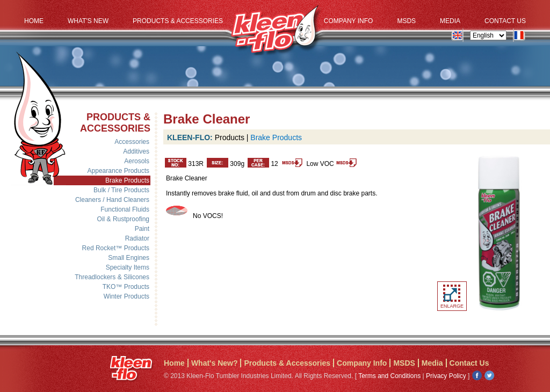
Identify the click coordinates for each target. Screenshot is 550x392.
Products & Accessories (178, 21)
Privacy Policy (446, 376)
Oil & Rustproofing (123, 219)
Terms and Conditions (389, 376)
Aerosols (137, 161)
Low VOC (331, 164)
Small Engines (129, 258)
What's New (88, 21)
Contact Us (505, 21)
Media (450, 21)
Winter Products (126, 296)
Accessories (132, 142)
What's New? (215, 363)
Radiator (137, 238)
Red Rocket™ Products (116, 248)
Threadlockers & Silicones (112, 277)
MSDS (406, 21)
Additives (136, 151)
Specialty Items (128, 267)
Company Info (349, 21)
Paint (142, 229)
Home (34, 21)
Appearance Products (118, 171)
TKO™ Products (126, 287)
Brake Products (127, 180)
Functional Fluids (125, 209)
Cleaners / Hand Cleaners (112, 200)
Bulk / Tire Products (121, 190)
